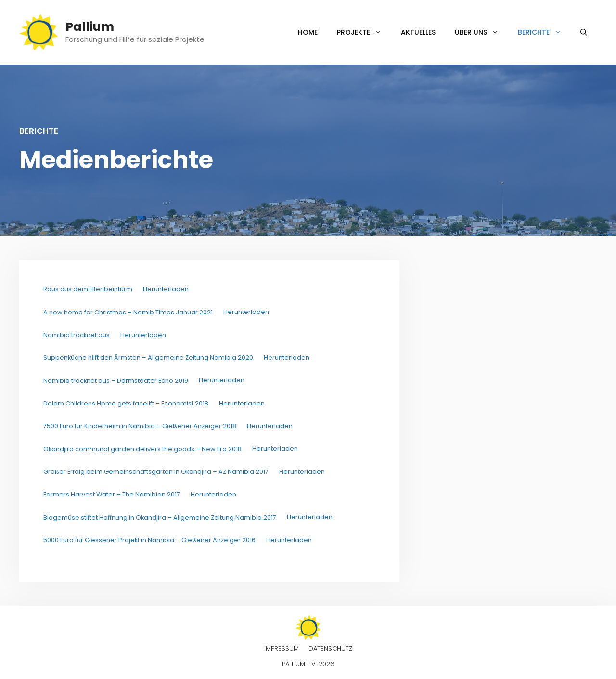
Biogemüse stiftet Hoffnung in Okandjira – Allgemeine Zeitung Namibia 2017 (160, 517)
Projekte (364, 32)
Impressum (282, 648)
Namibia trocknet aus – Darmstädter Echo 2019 (116, 381)
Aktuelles (418, 32)
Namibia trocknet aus (77, 335)
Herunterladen (166, 289)
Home (308, 32)
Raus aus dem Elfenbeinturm (88, 289)
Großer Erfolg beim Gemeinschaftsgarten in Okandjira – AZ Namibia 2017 (156, 472)
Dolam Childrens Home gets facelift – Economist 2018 (126, 403)
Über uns (481, 32)
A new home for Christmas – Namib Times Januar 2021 (128, 312)
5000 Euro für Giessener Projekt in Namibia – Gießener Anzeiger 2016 (149, 540)
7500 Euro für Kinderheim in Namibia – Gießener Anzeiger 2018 (140, 426)
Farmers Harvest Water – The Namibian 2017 (112, 494)
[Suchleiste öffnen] (584, 32)
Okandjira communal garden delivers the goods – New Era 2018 (142, 449)
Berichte (544, 32)
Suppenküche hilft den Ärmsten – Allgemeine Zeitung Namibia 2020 (148, 358)
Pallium (90, 27)
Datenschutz (330, 648)
